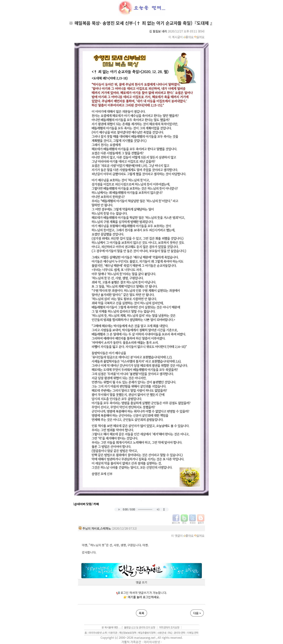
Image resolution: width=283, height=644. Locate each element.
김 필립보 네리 (158, 31)
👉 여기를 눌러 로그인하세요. (142, 597)
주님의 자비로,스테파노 (97, 528)
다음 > (197, 613)
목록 (141, 613)
